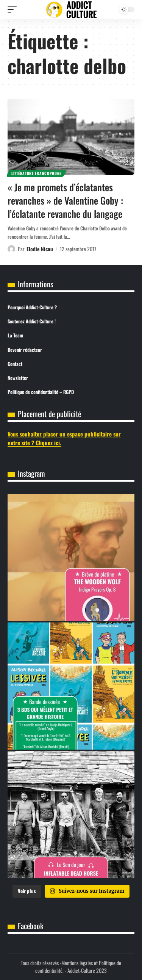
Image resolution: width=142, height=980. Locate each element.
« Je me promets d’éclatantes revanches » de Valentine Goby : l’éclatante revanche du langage (65, 200)
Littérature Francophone (36, 173)
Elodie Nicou (40, 249)
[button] (14, 9)
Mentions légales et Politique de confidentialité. (78, 967)
